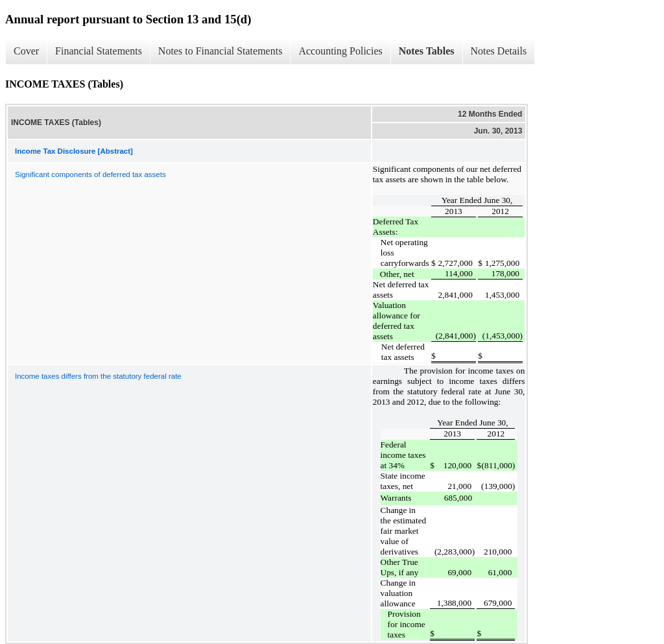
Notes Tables (427, 51)
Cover (26, 51)
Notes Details (499, 51)
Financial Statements (99, 51)
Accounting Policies (340, 51)
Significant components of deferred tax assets (90, 174)
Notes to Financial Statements (220, 51)
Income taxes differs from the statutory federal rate (98, 376)
